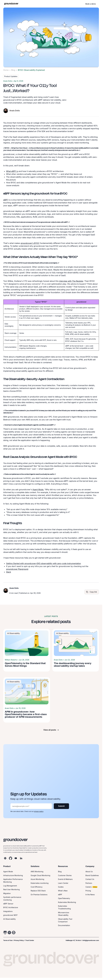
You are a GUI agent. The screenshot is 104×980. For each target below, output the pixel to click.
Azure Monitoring (37, 879)
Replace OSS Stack (38, 891)
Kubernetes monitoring (40, 883)
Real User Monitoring (12, 889)
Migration (7, 893)
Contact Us (90, 879)
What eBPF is (12, 171)
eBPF (6, 200)
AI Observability (10, 919)
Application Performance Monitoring (13, 881)
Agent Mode (38, 490)
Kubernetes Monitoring (67, 902)
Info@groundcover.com (91, 940)
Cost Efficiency (37, 887)
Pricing (88, 891)
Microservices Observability (64, 914)
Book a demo (91, 4)
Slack (9, 572)
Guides (61, 887)
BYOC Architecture (11, 907)
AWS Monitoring (37, 872)
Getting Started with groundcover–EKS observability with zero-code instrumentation (44, 563)
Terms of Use (8, 940)
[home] (11, 4)
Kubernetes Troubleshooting (64, 907)
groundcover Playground (17, 569)
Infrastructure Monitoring (13, 875)
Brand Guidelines (92, 875)
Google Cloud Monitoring (40, 875)
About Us (89, 872)
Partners (89, 883)
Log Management (10, 886)
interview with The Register (71, 281)
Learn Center (63, 883)
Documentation (64, 925)
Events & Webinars (65, 879)
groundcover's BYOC (30, 243)
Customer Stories (65, 875)
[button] (100, 4)
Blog (13, 70)
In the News (90, 895)
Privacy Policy (19, 940)
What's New (63, 891)
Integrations (8, 911)
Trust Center (30, 940)
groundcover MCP (10, 915)
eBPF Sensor (8, 904)
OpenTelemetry (64, 898)
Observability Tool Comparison (65, 920)
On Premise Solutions (39, 895)
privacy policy (39, 811)
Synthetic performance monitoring (12, 898)
